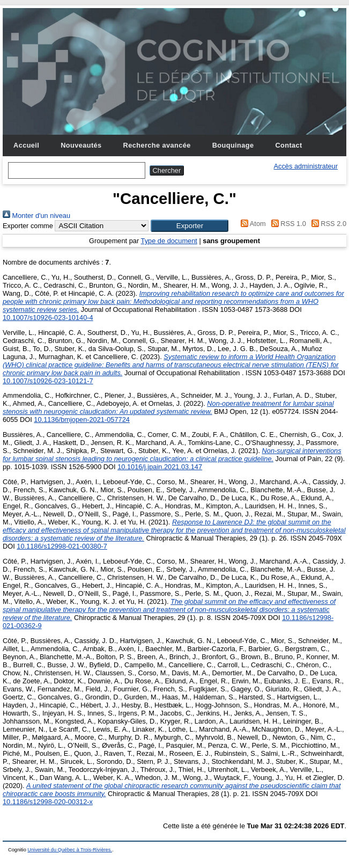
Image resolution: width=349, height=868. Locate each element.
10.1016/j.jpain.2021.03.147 (160, 467)
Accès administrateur (306, 166)
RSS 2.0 (327, 224)
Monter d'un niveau (36, 216)
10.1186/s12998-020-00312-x (48, 802)
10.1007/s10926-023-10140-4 (48, 318)
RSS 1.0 (287, 224)
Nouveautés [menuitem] (81, 145)
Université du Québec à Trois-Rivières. (70, 850)
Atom (252, 224)
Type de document (169, 241)
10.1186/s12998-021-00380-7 (62, 546)
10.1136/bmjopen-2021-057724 (82, 420)
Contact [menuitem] (288, 145)
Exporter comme (28, 226)
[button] (190, 226)
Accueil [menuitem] (26, 145)
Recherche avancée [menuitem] (157, 145)
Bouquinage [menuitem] (233, 145)
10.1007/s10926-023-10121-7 (48, 381)
